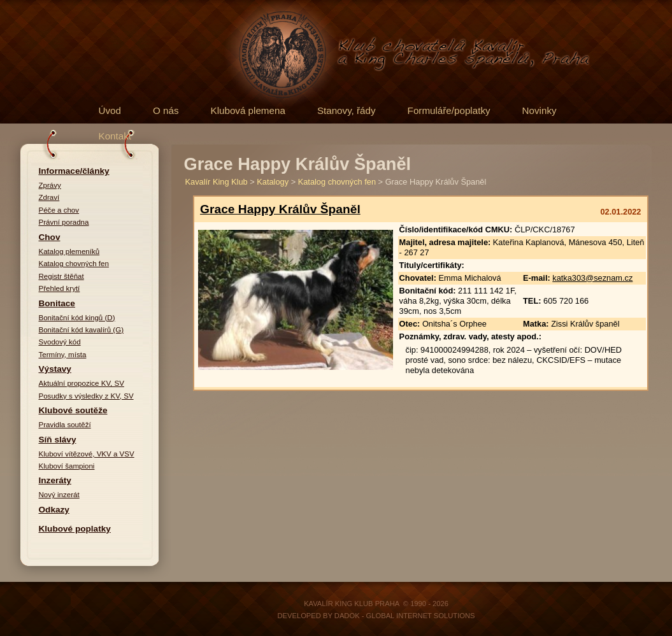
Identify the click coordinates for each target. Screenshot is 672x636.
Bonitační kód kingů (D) (77, 318)
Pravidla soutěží (65, 425)
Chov (50, 237)
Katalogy (273, 182)
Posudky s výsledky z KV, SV (86, 396)
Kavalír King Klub (217, 182)
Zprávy (50, 185)
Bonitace (57, 303)
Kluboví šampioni (67, 466)
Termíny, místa (63, 355)
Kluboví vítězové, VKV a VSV (87, 454)
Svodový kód (60, 342)
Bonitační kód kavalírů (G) (82, 330)
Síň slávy (58, 440)
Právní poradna (64, 222)
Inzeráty (55, 480)
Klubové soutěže (73, 410)
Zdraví (49, 197)
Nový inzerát (59, 495)
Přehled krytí (60, 288)
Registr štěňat (61, 276)
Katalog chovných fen (74, 264)
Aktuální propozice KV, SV (82, 383)
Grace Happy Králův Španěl (280, 209)
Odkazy (54, 510)
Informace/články (74, 171)
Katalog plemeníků (69, 251)
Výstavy (55, 369)
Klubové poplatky (75, 529)
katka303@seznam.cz (592, 278)
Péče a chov (59, 210)
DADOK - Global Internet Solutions (405, 616)
